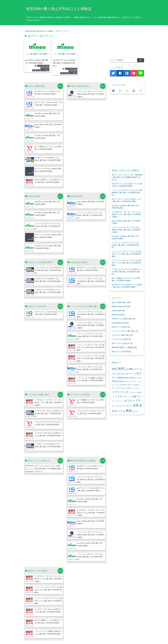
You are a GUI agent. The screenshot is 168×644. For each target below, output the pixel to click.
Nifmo (126, 378)
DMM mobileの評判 (120, 306)
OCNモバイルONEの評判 (122, 319)
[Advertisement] (127, 43)
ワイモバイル (127, 406)
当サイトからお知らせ (121, 343)
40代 (127, 369)
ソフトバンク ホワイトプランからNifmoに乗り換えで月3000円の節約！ (90, 215)
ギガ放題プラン (137, 385)
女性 (136, 405)
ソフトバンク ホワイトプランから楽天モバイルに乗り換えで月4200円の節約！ (91, 347)
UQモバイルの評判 (119, 327)
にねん (118, 385)
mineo (120, 378)
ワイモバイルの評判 (120, 339)
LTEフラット (130, 374)
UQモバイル (128, 381)
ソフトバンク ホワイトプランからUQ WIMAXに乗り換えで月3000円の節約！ (91, 281)
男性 (129, 411)
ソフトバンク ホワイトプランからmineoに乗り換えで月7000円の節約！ (47, 226)
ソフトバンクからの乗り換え (123, 331)
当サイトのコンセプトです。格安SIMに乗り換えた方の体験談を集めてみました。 (48, 469)
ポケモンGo (118, 406)
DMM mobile (121, 374)
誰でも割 (135, 411)
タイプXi (132, 392)
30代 (121, 369)
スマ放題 (128, 388)
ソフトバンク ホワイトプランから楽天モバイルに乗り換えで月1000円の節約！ (91, 358)
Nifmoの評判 (117, 315)
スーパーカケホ (135, 388)
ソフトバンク (120, 392)
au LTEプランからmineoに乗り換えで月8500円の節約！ (65, 63)
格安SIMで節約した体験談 (41, 70)
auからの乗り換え (43, 66)
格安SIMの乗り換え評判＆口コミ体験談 (59, 9)
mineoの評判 (45, 68)
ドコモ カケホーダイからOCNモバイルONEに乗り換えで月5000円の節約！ (49, 270)
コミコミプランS (118, 388)
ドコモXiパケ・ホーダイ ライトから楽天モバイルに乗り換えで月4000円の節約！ (48, 402)
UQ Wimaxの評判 (119, 323)
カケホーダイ (126, 385)
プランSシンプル (119, 401)
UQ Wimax (120, 381)
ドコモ (118, 396)
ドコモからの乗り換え (121, 335)
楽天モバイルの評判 (120, 351)
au (131, 369)
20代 (114, 369)
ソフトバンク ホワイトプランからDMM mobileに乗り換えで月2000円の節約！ (90, 94)
